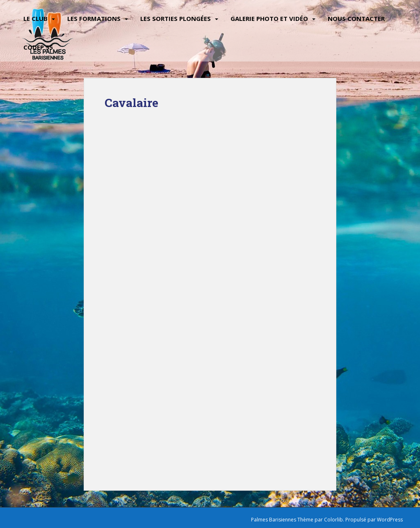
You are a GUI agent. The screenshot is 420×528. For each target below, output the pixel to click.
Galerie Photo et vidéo (269, 18)
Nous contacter (356, 18)
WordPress (390, 520)
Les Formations (94, 18)
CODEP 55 (38, 47)
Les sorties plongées (176, 18)
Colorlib (333, 520)
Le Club (35, 18)
